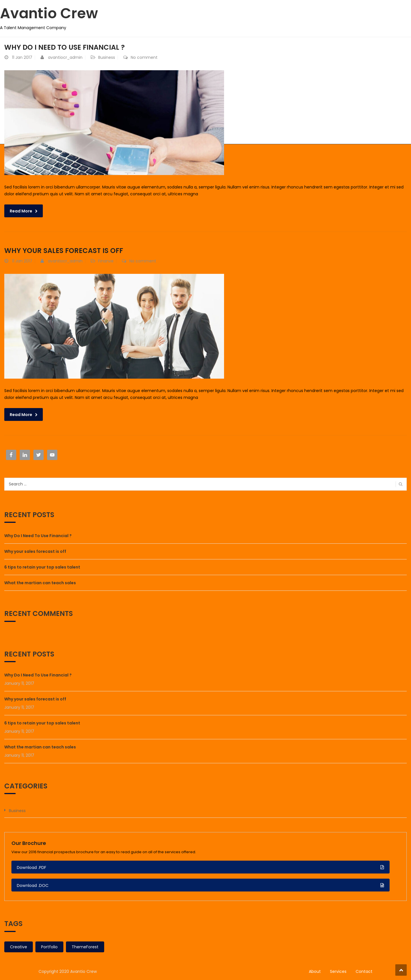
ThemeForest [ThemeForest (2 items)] (85, 947)
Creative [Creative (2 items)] (19, 947)
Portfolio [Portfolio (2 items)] (49, 947)
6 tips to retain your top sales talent (42, 567)
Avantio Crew (49, 13)
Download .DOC (33, 885)
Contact (364, 971)
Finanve (106, 261)
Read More (21, 211)
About (315, 971)
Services (338, 971)
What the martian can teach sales (40, 583)
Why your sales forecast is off (64, 251)
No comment (144, 57)
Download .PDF (32, 867)
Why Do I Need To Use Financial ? (65, 47)
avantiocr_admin (65, 57)
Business (107, 57)
